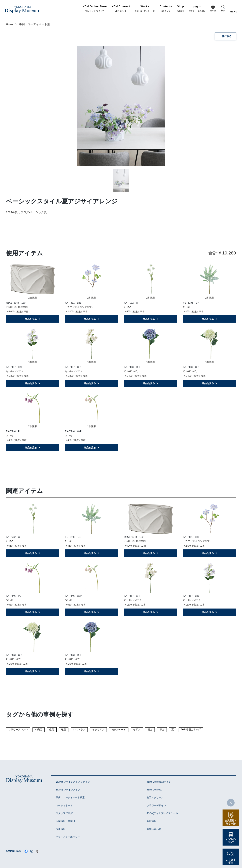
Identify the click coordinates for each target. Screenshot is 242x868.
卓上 (162, 730)
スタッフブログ (64, 813)
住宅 (52, 730)
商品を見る (33, 319)
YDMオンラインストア (68, 790)
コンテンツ (166, 9)
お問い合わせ (154, 829)
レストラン (79, 730)
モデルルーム (119, 730)
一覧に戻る (226, 36)
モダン (137, 730)
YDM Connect (154, 790)
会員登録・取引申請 (231, 822)
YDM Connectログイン (159, 782)
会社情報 (152, 821)
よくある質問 (231, 861)
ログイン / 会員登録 (197, 9)
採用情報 (61, 829)
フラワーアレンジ (18, 730)
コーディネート (64, 805)
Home (10, 24)
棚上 (150, 730)
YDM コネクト (121, 9)
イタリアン (98, 730)
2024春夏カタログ (191, 730)
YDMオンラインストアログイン (73, 782)
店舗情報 (181, 9)
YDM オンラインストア (95, 9)
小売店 (39, 730)
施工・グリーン (155, 797)
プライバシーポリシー (68, 837)
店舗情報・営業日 (65, 821)
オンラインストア (231, 841)
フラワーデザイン (156, 805)
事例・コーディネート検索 (70, 797)
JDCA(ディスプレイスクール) (163, 813)
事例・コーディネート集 (145, 9)
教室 (64, 730)
